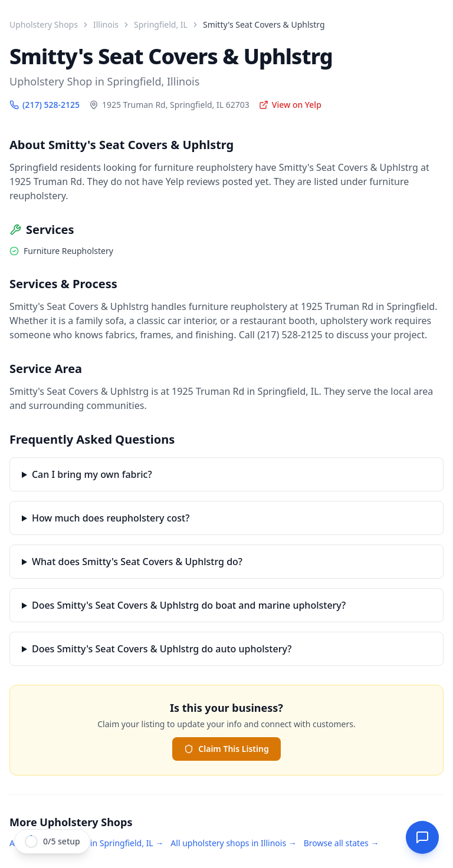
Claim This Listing (226, 749)
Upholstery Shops (44, 24)
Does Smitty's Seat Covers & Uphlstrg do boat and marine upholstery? (189, 605)
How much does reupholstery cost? (111, 518)
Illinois (106, 24)
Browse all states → (342, 843)
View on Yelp (290, 105)
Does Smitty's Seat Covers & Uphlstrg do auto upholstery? (162, 649)
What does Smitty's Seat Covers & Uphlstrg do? (137, 562)
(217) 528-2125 (45, 105)
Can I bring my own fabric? (92, 474)
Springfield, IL (161, 24)
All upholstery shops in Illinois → (233, 843)
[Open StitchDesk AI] (422, 837)
